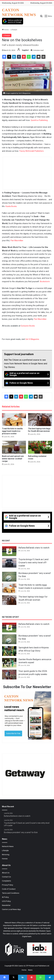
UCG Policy (6, 901)
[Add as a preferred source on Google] (13, 21)
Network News (8, 846)
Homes (5, 859)
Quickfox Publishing (39, 120)
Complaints (6, 881)
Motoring (6, 854)
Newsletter (6, 905)
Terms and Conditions (11, 893)
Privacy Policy (7, 885)
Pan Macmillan (17, 240)
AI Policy (5, 897)
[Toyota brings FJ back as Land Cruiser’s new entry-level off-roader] (9, 563)
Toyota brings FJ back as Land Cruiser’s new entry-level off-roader (33, 562)
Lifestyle (14, 30)
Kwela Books (11, 206)
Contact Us (6, 877)
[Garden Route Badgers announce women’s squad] (9, 663)
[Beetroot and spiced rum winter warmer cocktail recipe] (14, 447)
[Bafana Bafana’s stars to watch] (9, 551)
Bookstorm (45, 282)
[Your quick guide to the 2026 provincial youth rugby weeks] (9, 675)
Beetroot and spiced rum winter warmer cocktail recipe (13, 459)
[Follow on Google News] (27, 383)
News (30, 970)
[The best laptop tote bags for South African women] (40, 420)
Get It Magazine (32, 339)
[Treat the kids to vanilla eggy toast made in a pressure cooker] (14, 420)
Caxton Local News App (11, 909)
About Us (6, 873)
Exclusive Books (28, 326)
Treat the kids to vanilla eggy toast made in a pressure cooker (12, 431)
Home (5, 30)
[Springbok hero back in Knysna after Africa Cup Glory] (9, 651)
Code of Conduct (9, 889)
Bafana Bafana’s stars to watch (34, 548)
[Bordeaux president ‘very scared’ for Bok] (9, 577)
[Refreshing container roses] (40, 447)
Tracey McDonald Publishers (31, 151)
